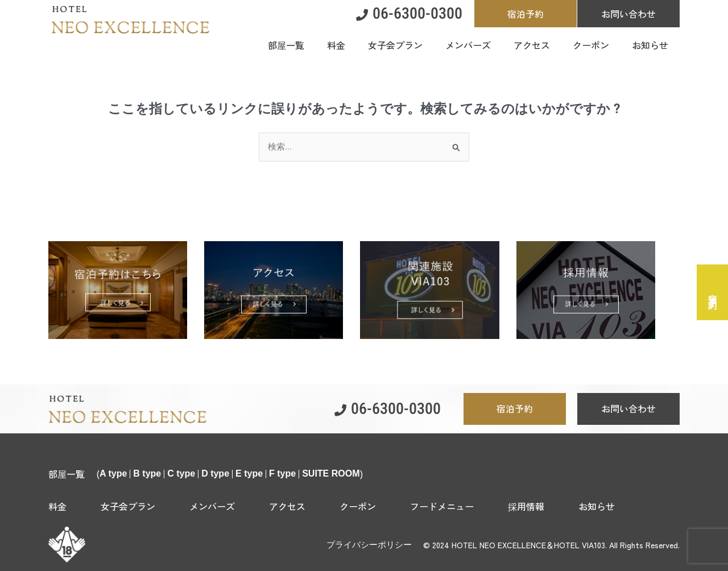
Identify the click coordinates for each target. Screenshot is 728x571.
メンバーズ (212, 506)
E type (249, 473)
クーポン (358, 506)
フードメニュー (442, 506)
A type (113, 473)
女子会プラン (128, 506)
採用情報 (526, 506)
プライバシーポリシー (369, 545)
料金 (57, 506)
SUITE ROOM (331, 473)
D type (215, 473)
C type (181, 473)
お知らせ (597, 506)
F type (282, 473)
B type (147, 473)
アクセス (287, 506)
